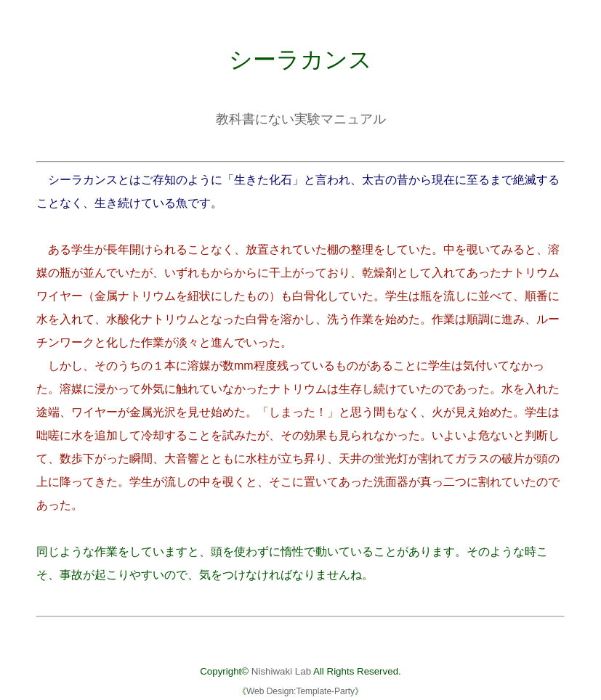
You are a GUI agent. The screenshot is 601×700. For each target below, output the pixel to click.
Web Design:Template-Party (300, 691)
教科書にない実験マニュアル (301, 119)
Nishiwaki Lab (281, 671)
